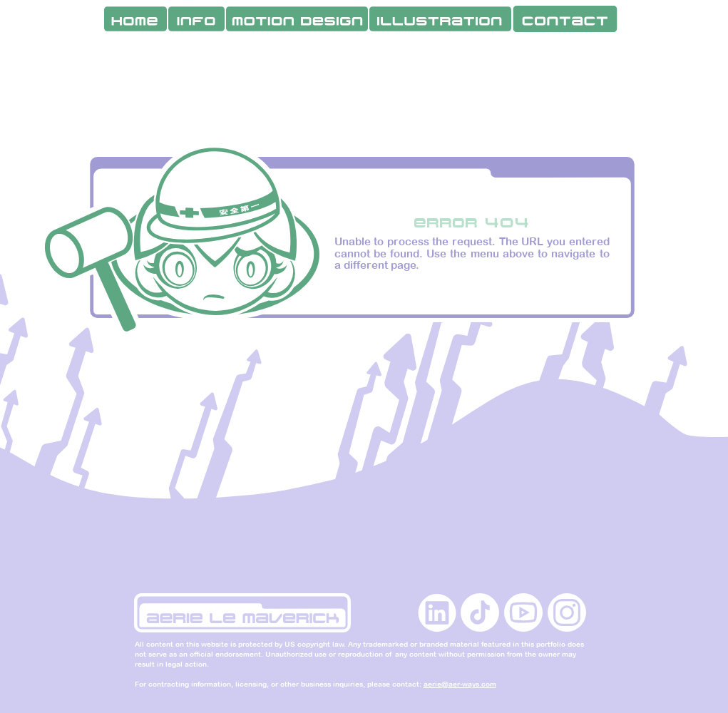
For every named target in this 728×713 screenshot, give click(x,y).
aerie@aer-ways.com (460, 684)
